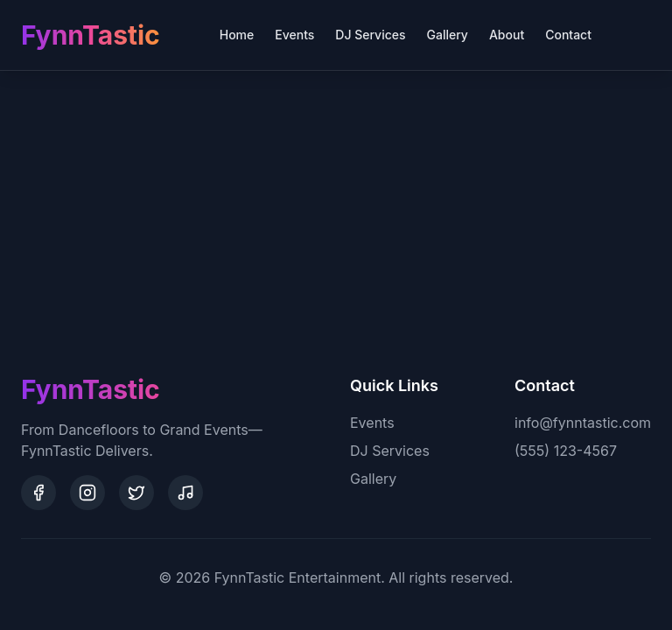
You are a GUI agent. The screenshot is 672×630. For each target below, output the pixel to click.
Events (294, 35)
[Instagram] (87, 493)
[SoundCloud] (185, 493)
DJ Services (370, 35)
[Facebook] (38, 493)
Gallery (448, 35)
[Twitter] (136, 493)
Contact (568, 35)
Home (237, 35)
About (507, 35)
